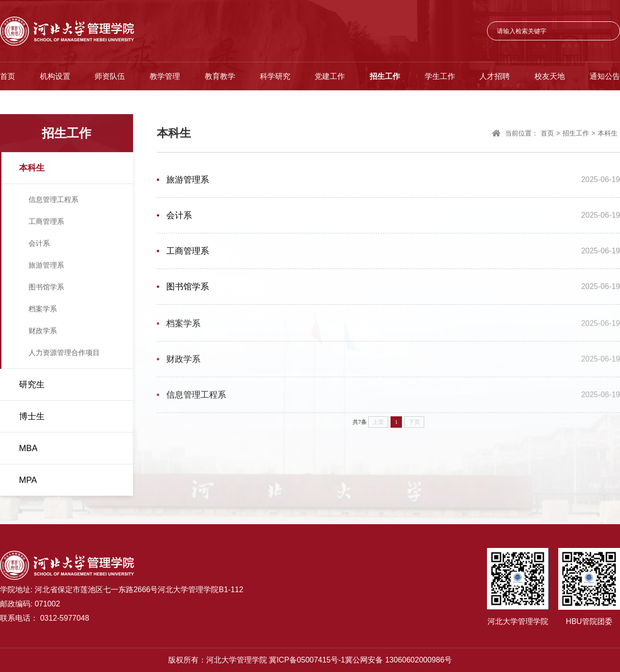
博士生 (32, 417)
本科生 (32, 169)
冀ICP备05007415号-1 (307, 660)
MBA (28, 449)
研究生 (32, 385)
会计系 (39, 244)
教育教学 (220, 76)
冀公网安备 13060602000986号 (398, 660)
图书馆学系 (46, 288)
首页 (8, 76)
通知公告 (605, 76)
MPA (28, 481)
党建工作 (330, 76)
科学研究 (275, 76)
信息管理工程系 (53, 200)
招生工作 (385, 76)
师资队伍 (110, 76)
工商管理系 (46, 222)
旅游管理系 (46, 266)
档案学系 (43, 310)
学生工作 (440, 76)
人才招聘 (495, 76)
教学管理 (165, 76)
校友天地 (550, 76)
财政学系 (43, 331)
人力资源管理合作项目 (64, 353)
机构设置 (55, 76)
